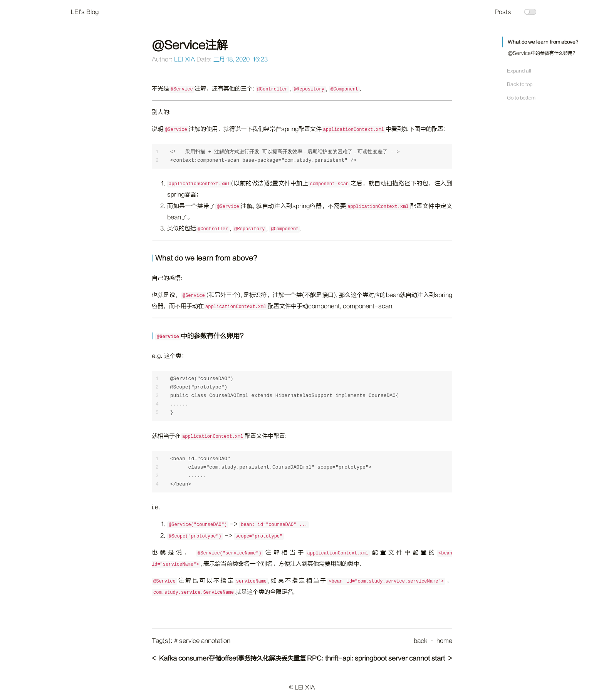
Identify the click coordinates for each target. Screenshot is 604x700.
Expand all (519, 71)
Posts (503, 12)
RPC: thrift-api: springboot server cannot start (376, 658)
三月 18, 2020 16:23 (241, 59)
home (444, 641)
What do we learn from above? (543, 42)
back (421, 641)
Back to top (520, 84)
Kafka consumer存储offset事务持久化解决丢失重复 (232, 658)
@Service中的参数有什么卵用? (541, 53)
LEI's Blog (85, 12)
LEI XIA (185, 59)
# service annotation (202, 641)
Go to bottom (521, 98)
